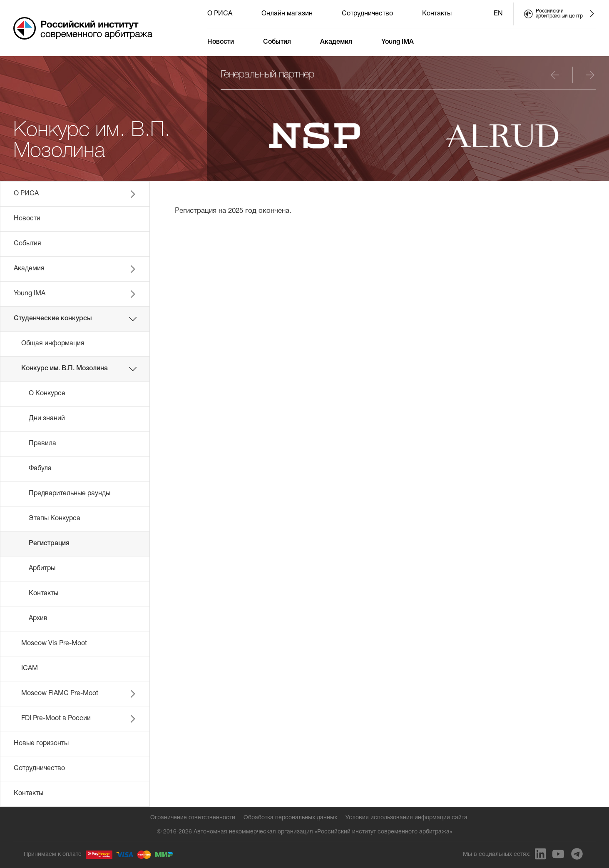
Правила (42, 444)
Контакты (437, 14)
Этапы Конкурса (55, 519)
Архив (38, 619)
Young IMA (398, 42)
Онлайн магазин (287, 14)
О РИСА (220, 14)
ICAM (30, 668)
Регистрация (49, 544)
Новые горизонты (41, 743)
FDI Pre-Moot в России (79, 719)
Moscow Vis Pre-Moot (54, 644)
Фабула (40, 469)
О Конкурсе (47, 394)
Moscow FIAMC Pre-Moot (79, 694)
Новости (221, 42)
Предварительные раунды (70, 494)
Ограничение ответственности (193, 818)
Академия (336, 42)
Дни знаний (47, 419)
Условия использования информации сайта (406, 818)
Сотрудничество (367, 14)
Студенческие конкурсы (75, 319)
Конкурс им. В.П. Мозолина (79, 369)
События (277, 42)
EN (498, 14)
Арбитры (42, 569)
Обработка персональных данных (290, 818)
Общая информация (53, 344)
